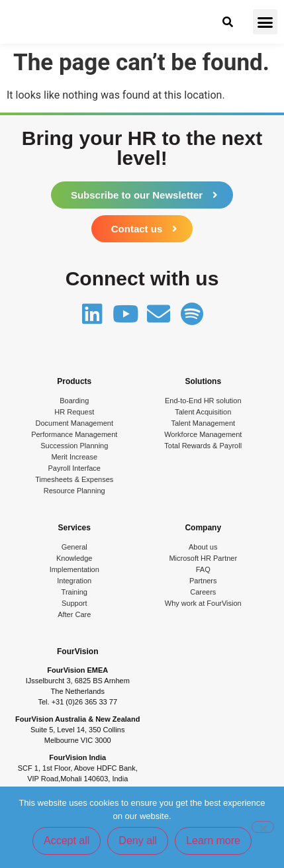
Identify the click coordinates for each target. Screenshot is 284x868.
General (74, 547)
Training (74, 592)
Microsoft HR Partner (203, 558)
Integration (74, 581)
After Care (74, 614)
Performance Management (74, 434)
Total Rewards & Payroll (203, 446)
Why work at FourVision (203, 603)
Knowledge (74, 558)
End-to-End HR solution (203, 401)
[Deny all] (263, 827)
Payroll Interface (74, 468)
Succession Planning (74, 446)
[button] (265, 22)
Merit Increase (74, 457)
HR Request (74, 412)
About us (203, 547)
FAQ (203, 569)
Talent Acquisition (203, 412)
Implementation (74, 569)
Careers (203, 592)
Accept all (67, 841)
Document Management (74, 423)
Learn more (213, 841)
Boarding (74, 401)
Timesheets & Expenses (74, 479)
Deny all (138, 841)
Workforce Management (203, 434)
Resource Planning (74, 491)
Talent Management (203, 423)
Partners (203, 581)
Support (74, 603)
